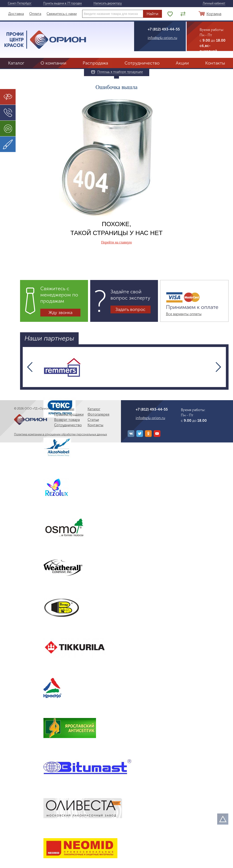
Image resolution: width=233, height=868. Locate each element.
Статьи (93, 420)
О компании (53, 63)
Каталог (16, 63)
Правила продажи (69, 414)
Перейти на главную (116, 242)
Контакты (215, 63)
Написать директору (108, 3)
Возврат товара (67, 420)
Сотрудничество (142, 63)
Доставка (16, 14)
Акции (182, 63)
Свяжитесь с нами (62, 14)
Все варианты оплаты (184, 314)
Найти (152, 14)
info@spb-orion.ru (162, 38)
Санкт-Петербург (20, 3)
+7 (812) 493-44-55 (164, 29)
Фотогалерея (98, 414)
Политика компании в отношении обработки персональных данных (60, 434)
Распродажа (95, 63)
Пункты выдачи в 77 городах (62, 3)
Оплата (35, 14)
